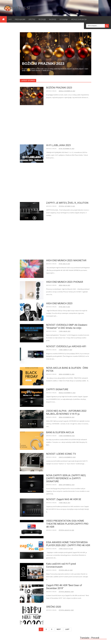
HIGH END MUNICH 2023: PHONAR (65, 282)
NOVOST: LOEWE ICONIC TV (61, 454)
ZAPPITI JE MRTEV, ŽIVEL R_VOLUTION (67, 203)
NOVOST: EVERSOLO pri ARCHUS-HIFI (66, 346)
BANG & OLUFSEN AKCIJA (60, 432)
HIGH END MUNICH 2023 (59, 303)
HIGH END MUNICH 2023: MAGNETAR (66, 260)
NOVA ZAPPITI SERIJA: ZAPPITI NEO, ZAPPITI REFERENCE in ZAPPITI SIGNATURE (66, 478)
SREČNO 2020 (54, 607)
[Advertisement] (55, 125)
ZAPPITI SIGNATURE (57, 389)
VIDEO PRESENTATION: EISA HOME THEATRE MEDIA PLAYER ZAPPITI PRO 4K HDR (67, 524)
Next (59, 629)
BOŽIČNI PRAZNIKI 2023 (43, 64)
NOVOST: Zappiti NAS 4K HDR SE (64, 499)
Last (67, 629)
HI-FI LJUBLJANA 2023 (58, 145)
